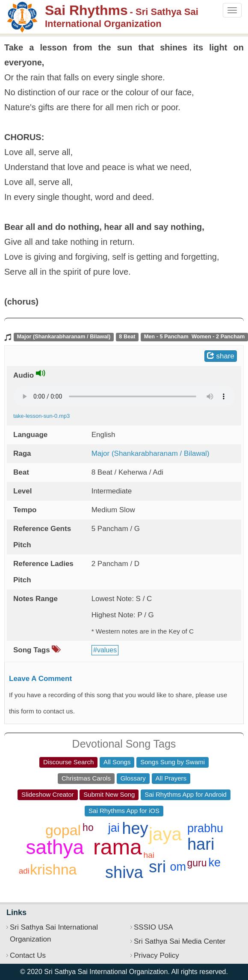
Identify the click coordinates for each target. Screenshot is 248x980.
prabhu (205, 828)
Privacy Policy (156, 955)
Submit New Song (109, 794)
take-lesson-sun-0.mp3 (41, 416)
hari (201, 844)
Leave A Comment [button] (40, 679)
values (107, 650)
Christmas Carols (86, 778)
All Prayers (171, 778)
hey (135, 828)
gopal (63, 830)
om (178, 867)
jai (114, 828)
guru (197, 863)
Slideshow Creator (48, 794)
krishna (53, 869)
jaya (165, 834)
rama (118, 847)
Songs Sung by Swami (173, 762)
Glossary (133, 778)
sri (157, 867)
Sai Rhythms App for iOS (124, 811)
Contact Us (28, 955)
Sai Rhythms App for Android (186, 794)
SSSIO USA (154, 927)
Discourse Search (68, 762)
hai (149, 855)
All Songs (117, 762)
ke (215, 863)
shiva (124, 872)
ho (88, 827)
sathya (55, 847)
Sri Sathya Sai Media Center (180, 941)
